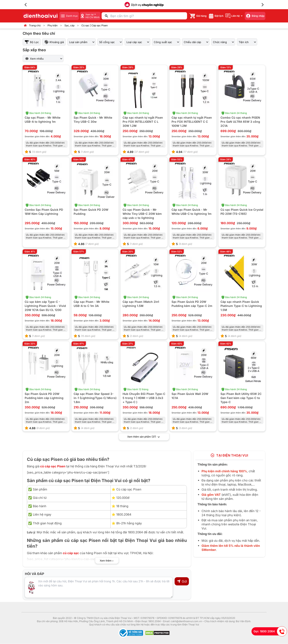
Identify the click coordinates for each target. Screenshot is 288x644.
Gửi (182, 582)
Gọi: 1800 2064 (270, 631)
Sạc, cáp (69, 25)
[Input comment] (99, 588)
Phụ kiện (53, 25)
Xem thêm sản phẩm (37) (144, 437)
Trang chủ (35, 25)
